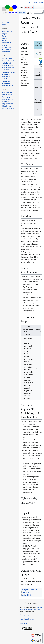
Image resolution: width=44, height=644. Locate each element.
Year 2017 (26, 592)
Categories (25, 590)
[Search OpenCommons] (39, 12)
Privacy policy (24, 615)
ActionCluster (27, 595)
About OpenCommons (27, 619)
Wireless (34, 590)
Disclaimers (24, 623)
